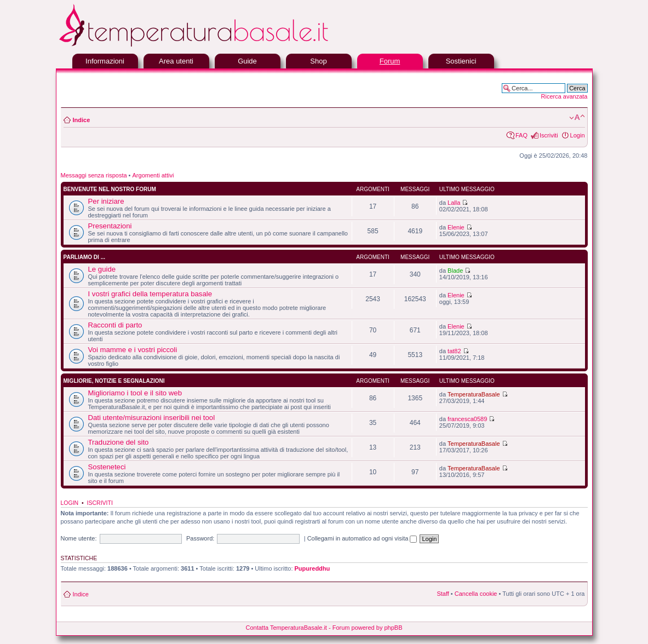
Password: (200, 538)
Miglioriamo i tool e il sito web (135, 393)
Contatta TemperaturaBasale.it (286, 628)
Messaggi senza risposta (94, 175)
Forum (390, 61)
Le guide (102, 269)
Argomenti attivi (153, 175)
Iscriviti (549, 135)
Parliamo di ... (84, 257)
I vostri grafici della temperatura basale (150, 294)
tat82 (454, 351)
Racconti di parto (115, 325)
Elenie (456, 227)
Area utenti (176, 61)
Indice (82, 120)
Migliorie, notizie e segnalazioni (114, 381)
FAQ (521, 135)
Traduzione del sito (119, 442)
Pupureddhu (312, 568)
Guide (247, 61)
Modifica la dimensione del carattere (577, 118)
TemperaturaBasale (474, 394)
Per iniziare (106, 201)
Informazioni (105, 61)
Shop (318, 61)
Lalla (454, 203)
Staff (443, 594)
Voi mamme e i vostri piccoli (133, 350)
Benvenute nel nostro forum (110, 189)
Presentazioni (110, 226)
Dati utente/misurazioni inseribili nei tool (152, 418)
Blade (455, 271)
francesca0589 (467, 419)
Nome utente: (79, 538)
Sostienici (461, 61)
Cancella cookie (476, 594)
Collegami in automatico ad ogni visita (362, 538)
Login (578, 135)
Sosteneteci (107, 467)
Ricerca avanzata (564, 96)
